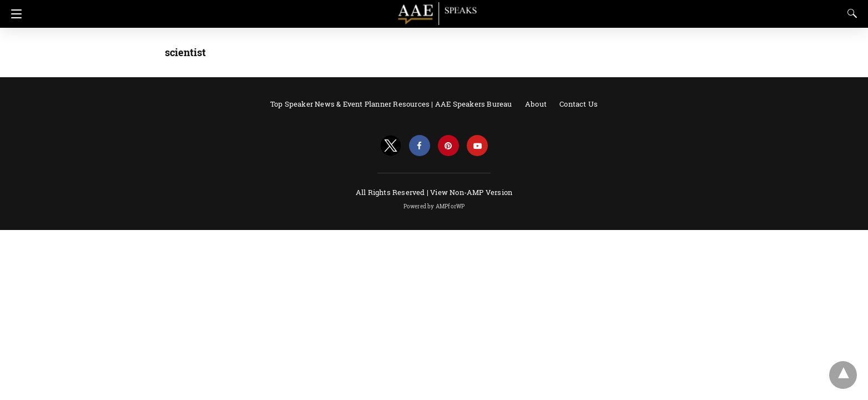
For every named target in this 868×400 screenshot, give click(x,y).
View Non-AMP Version (471, 192)
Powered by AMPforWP (434, 206)
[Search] (850, 13)
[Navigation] (14, 14)
